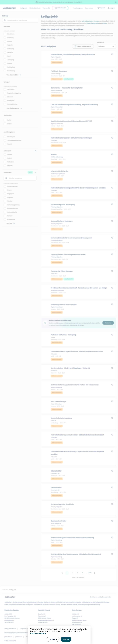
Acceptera (66, 639)
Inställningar (53, 639)
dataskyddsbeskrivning (38, 634)
